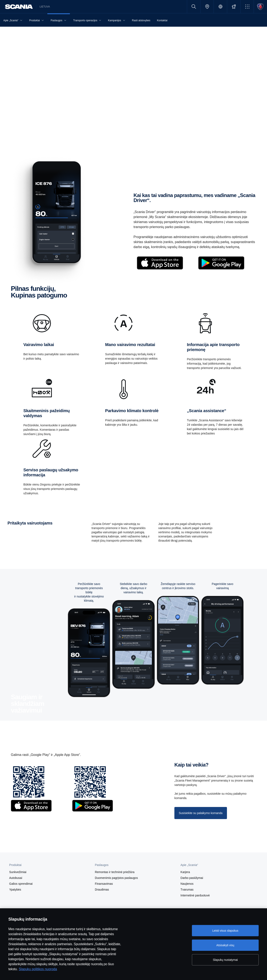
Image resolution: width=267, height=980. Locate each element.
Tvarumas (187, 890)
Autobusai (16, 878)
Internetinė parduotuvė (195, 895)
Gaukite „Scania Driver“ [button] (25, 133)
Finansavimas (104, 884)
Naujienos (187, 884)
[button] (247, 7)
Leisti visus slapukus (225, 931)
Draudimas (102, 890)
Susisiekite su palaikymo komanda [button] (201, 813)
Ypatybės (15, 890)
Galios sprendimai (21, 884)
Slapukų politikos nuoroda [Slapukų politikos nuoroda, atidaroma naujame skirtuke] (38, 969)
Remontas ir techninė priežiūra (115, 872)
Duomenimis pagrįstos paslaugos (116, 878)
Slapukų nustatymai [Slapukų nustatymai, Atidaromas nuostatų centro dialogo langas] (225, 960)
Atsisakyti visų (225, 945)
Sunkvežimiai (18, 872)
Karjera (185, 872)
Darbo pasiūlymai (192, 878)
